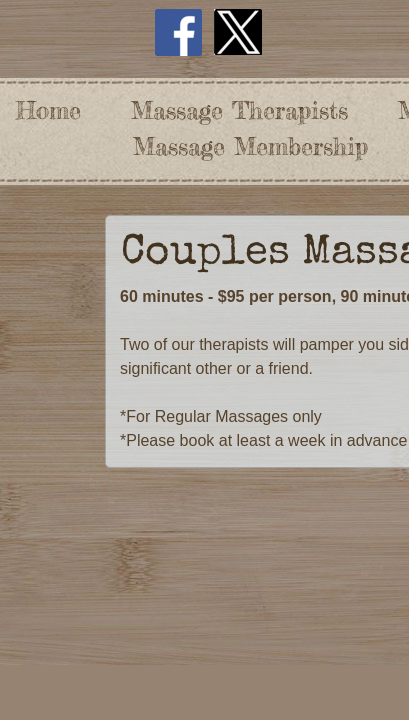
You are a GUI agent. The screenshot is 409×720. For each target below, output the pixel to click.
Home (48, 110)
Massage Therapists (239, 110)
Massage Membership (250, 146)
